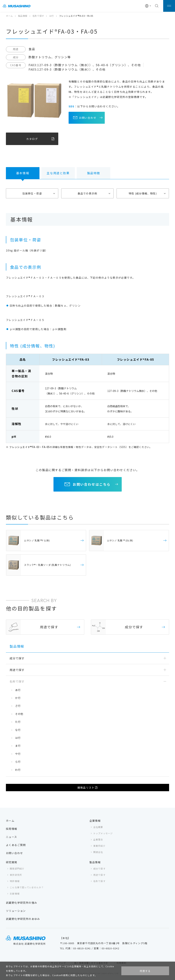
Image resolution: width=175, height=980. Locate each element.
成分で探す (99, 869)
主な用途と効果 (58, 173)
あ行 (18, 690)
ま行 (18, 746)
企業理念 (98, 839)
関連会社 (98, 852)
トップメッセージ (103, 833)
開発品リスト (86, 788)
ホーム (9, 16)
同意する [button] (145, 971)
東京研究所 (16, 875)
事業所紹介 (99, 846)
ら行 (18, 762)
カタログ (32, 139)
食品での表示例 (87, 193)
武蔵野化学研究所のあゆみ (23, 919)
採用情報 (12, 829)
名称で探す (38, 16)
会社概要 (98, 827)
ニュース (12, 837)
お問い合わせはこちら (92, 484)
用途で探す (99, 875)
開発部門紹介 (17, 869)
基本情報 (23, 173)
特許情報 (15, 881)
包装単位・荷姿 (32, 193)
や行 (18, 754)
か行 (18, 698)
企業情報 (95, 821)
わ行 (18, 770)
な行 (18, 730)
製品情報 (23, 16)
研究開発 (12, 862)
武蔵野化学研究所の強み (21, 903)
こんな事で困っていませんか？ (27, 887)
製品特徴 (93, 173)
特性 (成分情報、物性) (143, 193)
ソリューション (16, 911)
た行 (18, 722)
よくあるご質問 (16, 845)
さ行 (18, 706)
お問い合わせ (88, 118)
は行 (52, 16)
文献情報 (15, 894)
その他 (19, 714)
